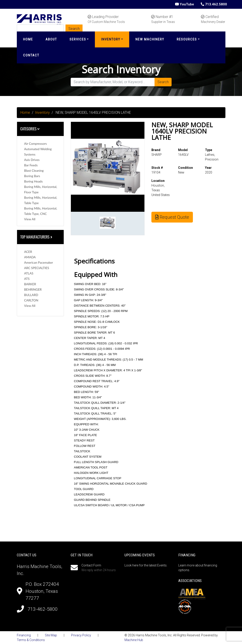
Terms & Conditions (31, 640)
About (51, 39)
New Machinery (150, 39)
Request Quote (172, 217)
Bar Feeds (31, 165)
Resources (187, 39)
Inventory (111, 39)
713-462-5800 (43, 609)
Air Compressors (36, 144)
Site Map (51, 635)
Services (78, 39)
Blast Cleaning (34, 170)
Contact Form (91, 565)
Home (28, 39)
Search (163, 82)
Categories (30, 129)
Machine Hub (134, 640)
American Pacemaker (39, 262)
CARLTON (31, 300)
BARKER (30, 284)
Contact (31, 55)
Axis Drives (32, 160)
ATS (27, 279)
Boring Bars (32, 176)
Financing (24, 635)
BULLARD (31, 295)
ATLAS (29, 273)
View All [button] (30, 219)
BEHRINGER (33, 289)
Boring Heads (34, 181)
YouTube (184, 4)
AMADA (30, 257)
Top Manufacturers (37, 237)
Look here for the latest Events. (146, 565)
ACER (28, 252)
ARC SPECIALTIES (37, 268)
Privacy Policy (81, 635)
